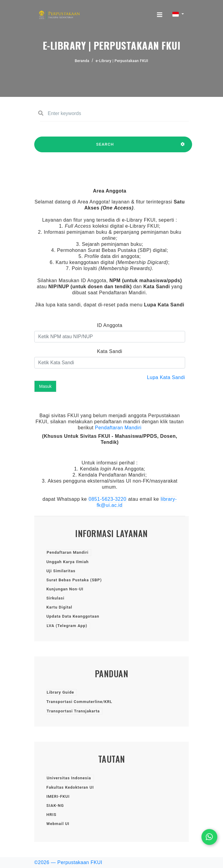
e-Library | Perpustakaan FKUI (122, 61)
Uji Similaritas (61, 571)
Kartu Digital (59, 607)
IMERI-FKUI (58, 796)
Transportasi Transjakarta (73, 711)
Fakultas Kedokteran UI (70, 787)
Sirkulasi (55, 598)
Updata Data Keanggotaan (73, 616)
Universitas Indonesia (69, 778)
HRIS (51, 815)
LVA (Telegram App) (67, 626)
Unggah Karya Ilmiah (68, 562)
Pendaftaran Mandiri (118, 428)
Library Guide (60, 692)
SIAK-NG (55, 805)
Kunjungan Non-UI (65, 589)
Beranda (82, 61)
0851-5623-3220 (108, 499)
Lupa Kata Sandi (166, 377)
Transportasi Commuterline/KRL (79, 702)
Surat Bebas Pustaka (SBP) (74, 580)
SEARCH (105, 147)
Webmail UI (58, 824)
